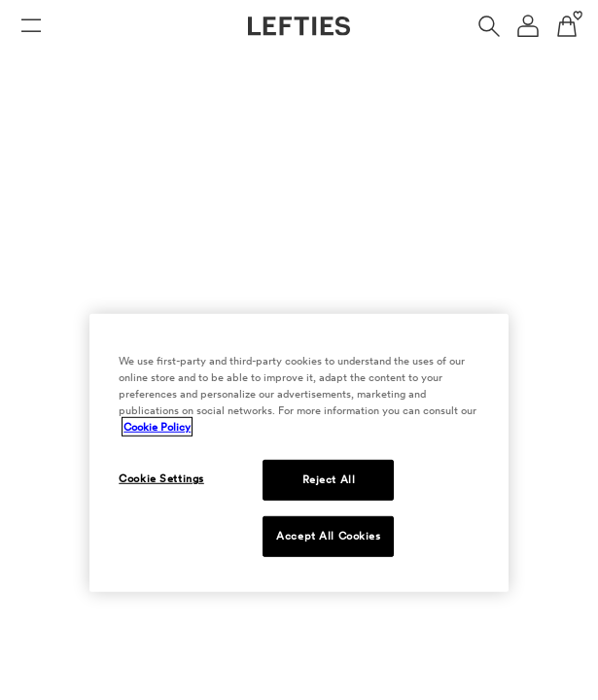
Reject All (329, 479)
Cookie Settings (161, 478)
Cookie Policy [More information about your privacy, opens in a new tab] (157, 427)
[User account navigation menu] (528, 26)
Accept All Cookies (328, 536)
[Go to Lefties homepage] (299, 26)
